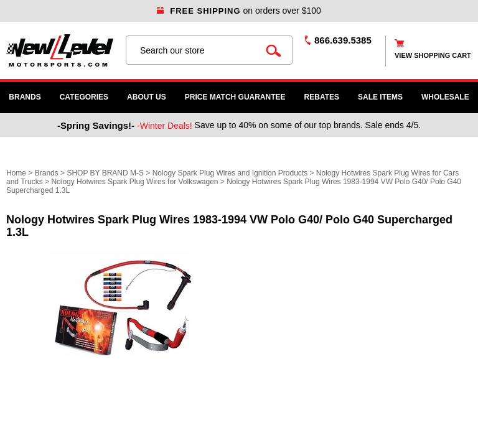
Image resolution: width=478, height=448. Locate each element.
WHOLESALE (445, 97)
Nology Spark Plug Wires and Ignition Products (230, 173)
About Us (147, 97)
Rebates (322, 97)
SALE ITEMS (380, 97)
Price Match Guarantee (235, 97)
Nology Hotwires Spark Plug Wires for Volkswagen (134, 182)
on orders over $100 (239, 11)
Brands (25, 97)
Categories (84, 97)
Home (16, 173)
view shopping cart (433, 55)
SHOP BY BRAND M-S (105, 173)
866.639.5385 (343, 40)
